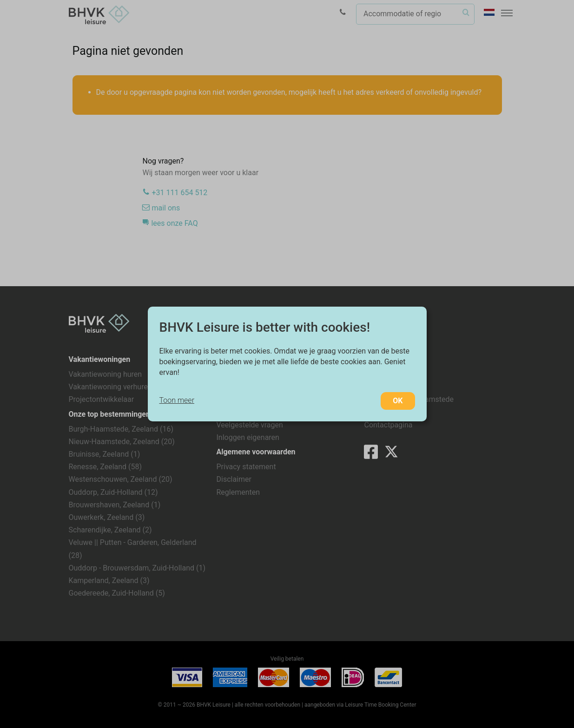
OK (398, 401)
